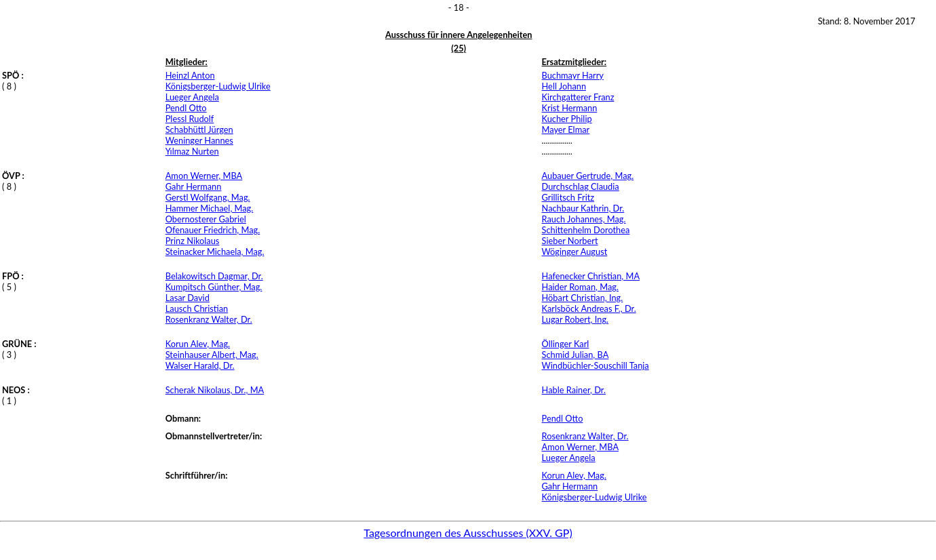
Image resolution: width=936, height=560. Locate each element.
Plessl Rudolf (190, 119)
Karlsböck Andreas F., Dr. (589, 308)
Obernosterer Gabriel (206, 219)
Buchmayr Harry (573, 75)
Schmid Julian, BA (576, 355)
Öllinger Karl (566, 344)
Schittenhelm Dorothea (586, 230)
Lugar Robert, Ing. (576, 319)
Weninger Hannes (199, 140)
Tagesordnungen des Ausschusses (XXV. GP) (468, 533)
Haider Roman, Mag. (580, 287)
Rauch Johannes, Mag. (584, 219)
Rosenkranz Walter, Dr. (209, 319)
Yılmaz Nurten (192, 151)
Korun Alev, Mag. (198, 344)
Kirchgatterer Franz (578, 97)
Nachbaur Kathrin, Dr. (583, 208)
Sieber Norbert (570, 241)
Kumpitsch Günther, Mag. (214, 287)
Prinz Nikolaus (193, 241)
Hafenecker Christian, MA (591, 276)
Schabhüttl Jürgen (199, 129)
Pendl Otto (186, 108)
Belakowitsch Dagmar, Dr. (214, 276)
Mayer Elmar (566, 129)
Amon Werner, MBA (204, 176)
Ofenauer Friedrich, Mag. (213, 230)
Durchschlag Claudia (581, 186)
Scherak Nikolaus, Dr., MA (215, 390)
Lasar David (188, 298)
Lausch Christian (197, 308)
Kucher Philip (567, 119)
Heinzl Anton (190, 75)
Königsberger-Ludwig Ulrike (218, 86)
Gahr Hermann (194, 186)
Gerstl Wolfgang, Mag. (208, 197)
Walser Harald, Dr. (200, 365)
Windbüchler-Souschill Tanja (596, 365)
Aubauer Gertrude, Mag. (588, 176)
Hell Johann (564, 86)
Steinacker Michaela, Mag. (215, 252)
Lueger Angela (192, 97)
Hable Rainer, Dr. (574, 390)
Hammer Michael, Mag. (210, 208)
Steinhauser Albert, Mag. (212, 355)
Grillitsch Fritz (568, 197)
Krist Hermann (570, 108)
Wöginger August (575, 252)
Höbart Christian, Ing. (583, 298)
